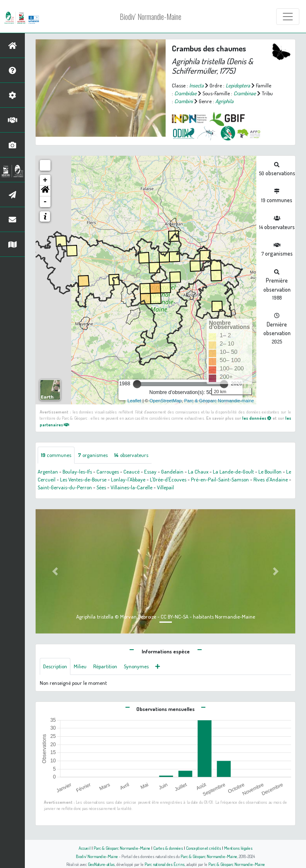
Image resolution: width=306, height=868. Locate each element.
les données (257, 418)
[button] (45, 191)
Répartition (105, 666)
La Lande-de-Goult (233, 471)
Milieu (80, 666)
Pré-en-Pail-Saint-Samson (220, 479)
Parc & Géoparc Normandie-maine (219, 401)
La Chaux (198, 471)
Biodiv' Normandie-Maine (151, 17)
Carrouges (108, 471)
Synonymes (136, 666)
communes (56, 455)
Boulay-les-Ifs (77, 471)
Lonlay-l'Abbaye (128, 479)
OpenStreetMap (166, 401)
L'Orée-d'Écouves (168, 479)
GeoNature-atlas (101, 864)
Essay (150, 471)
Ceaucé (131, 471)
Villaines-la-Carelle (131, 487)
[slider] (137, 384)
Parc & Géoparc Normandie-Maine (122, 848)
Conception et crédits (204, 848)
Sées (101, 487)
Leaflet (134, 401)
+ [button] (45, 180)
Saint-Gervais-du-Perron (65, 487)
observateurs (131, 455)
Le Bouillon (270, 471)
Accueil (85, 848)
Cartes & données (168, 848)
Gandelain (172, 471)
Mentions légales (238, 848)
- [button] (45, 202)
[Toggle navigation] (288, 17)
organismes (93, 455)
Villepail (165, 487)
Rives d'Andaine (271, 479)
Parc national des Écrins (165, 864)
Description (55, 666)
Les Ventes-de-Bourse (83, 479)
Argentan (48, 471)
